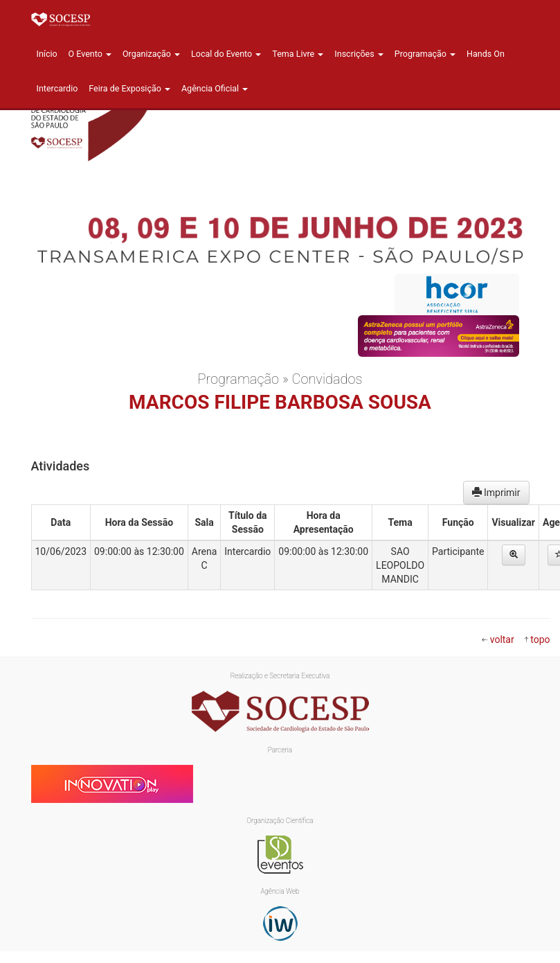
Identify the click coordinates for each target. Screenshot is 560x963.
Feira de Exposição (129, 88)
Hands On (486, 54)
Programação (425, 54)
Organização (151, 54)
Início (47, 54)
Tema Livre (298, 54)
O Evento (90, 54)
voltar (502, 639)
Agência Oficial (215, 88)
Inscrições (359, 54)
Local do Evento (226, 54)
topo (540, 639)
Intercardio (57, 88)
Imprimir (496, 493)
